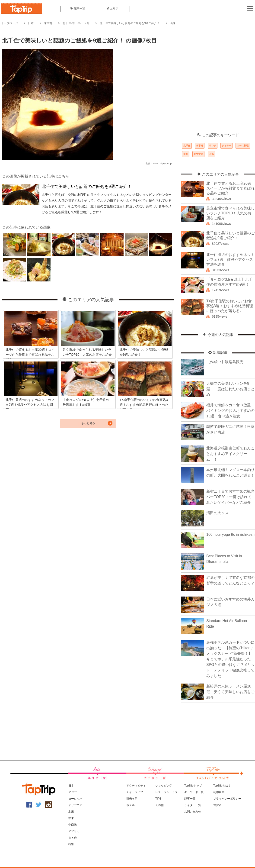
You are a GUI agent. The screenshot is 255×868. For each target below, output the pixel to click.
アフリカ (74, 831)
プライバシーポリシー (227, 799)
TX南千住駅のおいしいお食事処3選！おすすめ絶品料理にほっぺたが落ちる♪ (230, 306)
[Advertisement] (51, 82)
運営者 (217, 805)
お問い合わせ (193, 812)
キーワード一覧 (194, 792)
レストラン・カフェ (168, 792)
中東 (71, 818)
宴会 (186, 154)
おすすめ (198, 154)
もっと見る (88, 423)
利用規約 (219, 792)
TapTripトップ (193, 786)
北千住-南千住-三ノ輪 (76, 23)
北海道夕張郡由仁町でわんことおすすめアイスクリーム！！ (230, 454)
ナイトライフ (135, 792)
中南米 (73, 825)
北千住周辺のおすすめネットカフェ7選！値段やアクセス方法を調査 (230, 260)
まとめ (73, 838)
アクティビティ (136, 786)
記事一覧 (78, 9)
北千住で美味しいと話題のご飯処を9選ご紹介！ (130, 23)
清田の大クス (217, 513)
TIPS (158, 799)
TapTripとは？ (222, 786)
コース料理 (243, 146)
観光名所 (132, 799)
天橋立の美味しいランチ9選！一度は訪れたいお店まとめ (230, 389)
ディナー (226, 146)
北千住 (187, 146)
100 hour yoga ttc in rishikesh (230, 534)
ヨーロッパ (75, 799)
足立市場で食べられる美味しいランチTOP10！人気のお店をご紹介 (230, 213)
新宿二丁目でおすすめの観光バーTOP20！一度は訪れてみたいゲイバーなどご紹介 (230, 497)
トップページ (10, 23)
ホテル (131, 805)
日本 (31, 23)
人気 (211, 154)
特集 (71, 844)
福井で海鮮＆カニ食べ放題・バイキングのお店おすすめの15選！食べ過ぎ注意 (230, 411)
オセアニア (75, 805)
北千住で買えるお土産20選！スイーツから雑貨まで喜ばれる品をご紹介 (231, 188)
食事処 (200, 146)
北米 (71, 812)
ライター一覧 (193, 805)
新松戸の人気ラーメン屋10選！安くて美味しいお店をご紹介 (230, 692)
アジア (73, 792)
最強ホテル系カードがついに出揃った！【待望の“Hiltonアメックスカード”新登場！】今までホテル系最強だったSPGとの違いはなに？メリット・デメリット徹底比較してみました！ (231, 659)
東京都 (48, 23)
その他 (159, 805)
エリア (112, 9)
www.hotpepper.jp (162, 163)
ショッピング (164, 786)
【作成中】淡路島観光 (225, 362)
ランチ (213, 146)
